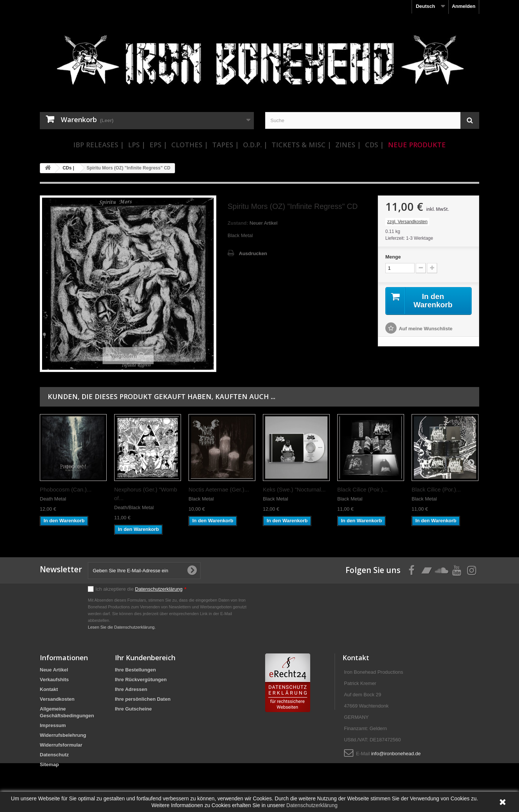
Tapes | (226, 145)
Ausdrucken (253, 253)
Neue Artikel (54, 670)
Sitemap (49, 764)
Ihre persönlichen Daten (143, 699)
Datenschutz (54, 755)
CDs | (374, 145)
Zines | (348, 145)
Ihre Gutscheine (133, 709)
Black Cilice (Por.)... (436, 489)
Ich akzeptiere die (141, 589)
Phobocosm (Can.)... (66, 489)
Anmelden (464, 6)
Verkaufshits (54, 680)
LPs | (137, 145)
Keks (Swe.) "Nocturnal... (294, 489)
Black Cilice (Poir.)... (362, 489)
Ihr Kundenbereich (145, 658)
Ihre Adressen (131, 689)
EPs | (158, 145)
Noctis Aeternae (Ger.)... (219, 489)
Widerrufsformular (61, 745)
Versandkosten (57, 699)
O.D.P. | (255, 145)
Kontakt (49, 689)
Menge (393, 257)
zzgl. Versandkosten (407, 222)
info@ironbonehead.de (396, 754)
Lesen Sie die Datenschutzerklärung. (122, 627)
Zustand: (238, 223)
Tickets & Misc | (301, 145)
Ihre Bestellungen (135, 670)
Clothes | (190, 145)
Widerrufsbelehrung (63, 735)
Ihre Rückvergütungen (141, 680)
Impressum (53, 725)
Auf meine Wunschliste (426, 329)
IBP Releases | (99, 145)
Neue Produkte (417, 145)
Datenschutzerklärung (159, 589)
